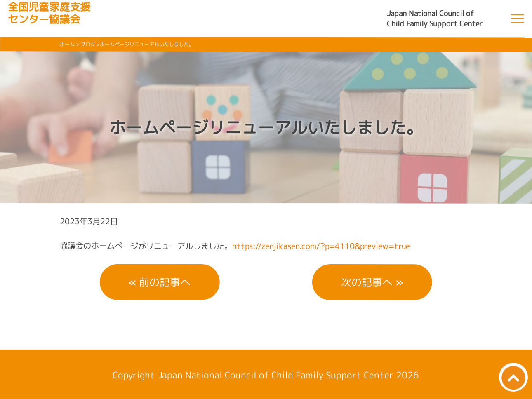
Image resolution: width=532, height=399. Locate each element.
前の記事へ (165, 282)
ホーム (67, 44)
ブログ (88, 44)
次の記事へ (367, 282)
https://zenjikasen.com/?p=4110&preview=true (321, 246)
